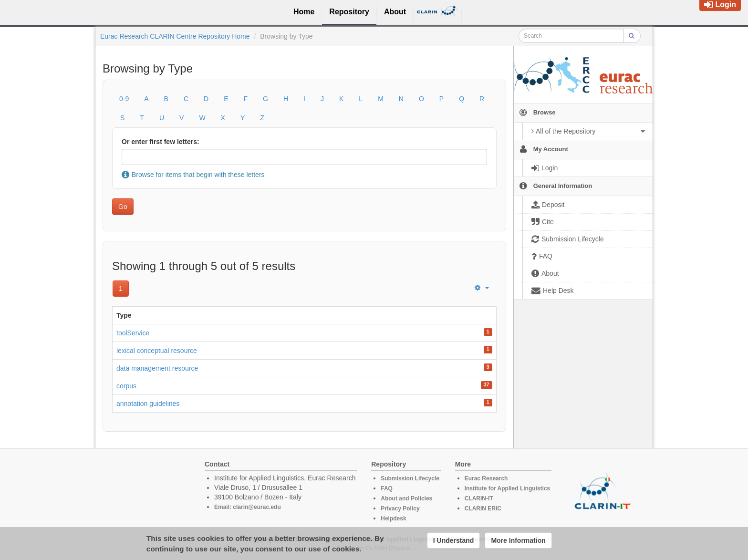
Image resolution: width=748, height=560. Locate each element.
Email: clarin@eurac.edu (248, 507)
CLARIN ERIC (483, 508)
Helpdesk (393, 519)
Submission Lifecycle (410, 478)
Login (720, 5)
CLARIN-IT (479, 498)
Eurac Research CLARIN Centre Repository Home (175, 36)
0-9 (124, 99)
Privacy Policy (400, 508)
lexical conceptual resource (157, 351)
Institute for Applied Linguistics (508, 488)
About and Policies (406, 498)
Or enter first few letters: (161, 142)
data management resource (157, 368)
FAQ (387, 488)
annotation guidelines (148, 404)
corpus (126, 386)
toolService (133, 333)
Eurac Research (486, 478)
